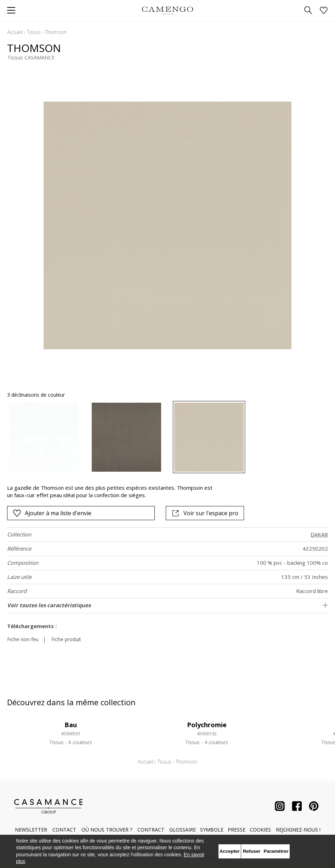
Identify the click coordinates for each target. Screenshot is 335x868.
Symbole (212, 830)
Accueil (15, 32)
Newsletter (31, 830)
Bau (71, 725)
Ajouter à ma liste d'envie (52, 513)
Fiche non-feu (23, 639)
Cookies (260, 830)
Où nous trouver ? (107, 830)
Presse (237, 830)
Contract (151, 830)
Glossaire (183, 830)
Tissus (34, 32)
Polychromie (207, 725)
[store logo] (167, 10)
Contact (64, 830)
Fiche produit (66, 639)
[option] (44, 437)
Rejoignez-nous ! (298, 830)
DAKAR (319, 534)
